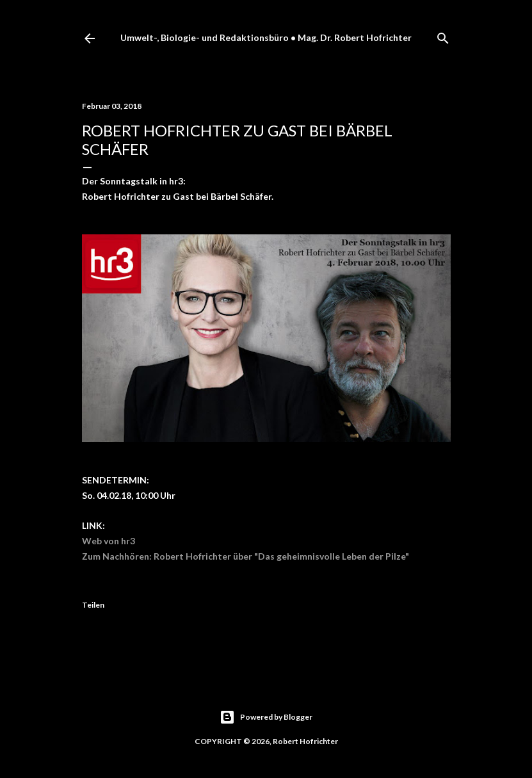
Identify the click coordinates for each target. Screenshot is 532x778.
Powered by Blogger (266, 717)
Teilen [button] (93, 605)
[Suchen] (443, 36)
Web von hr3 (109, 541)
